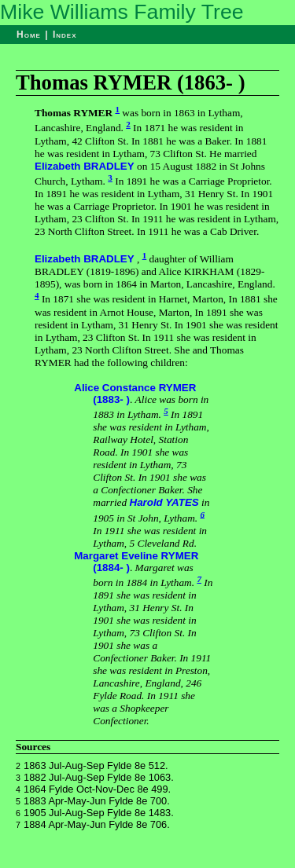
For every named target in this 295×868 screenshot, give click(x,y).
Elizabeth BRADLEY (85, 166)
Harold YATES (164, 502)
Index (65, 35)
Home (29, 35)
